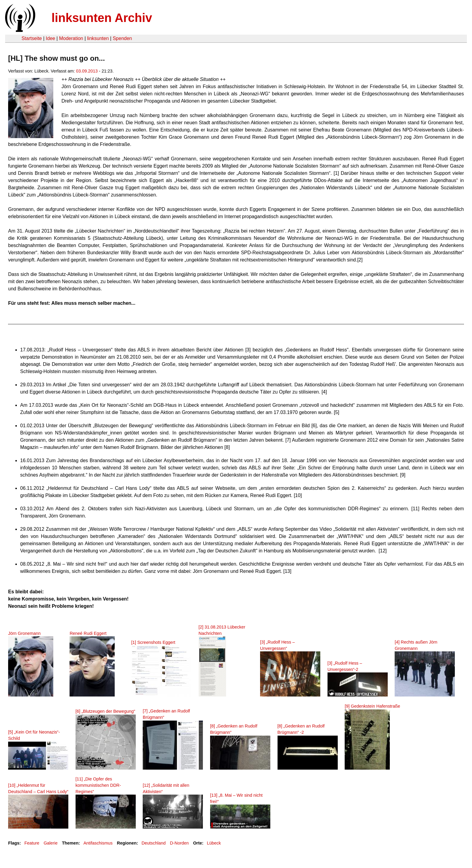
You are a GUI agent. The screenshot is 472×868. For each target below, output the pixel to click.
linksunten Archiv (102, 18)
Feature (32, 843)
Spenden (122, 38)
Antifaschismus (98, 843)
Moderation (71, 38)
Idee (50, 38)
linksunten (98, 38)
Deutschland (154, 843)
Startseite (32, 38)
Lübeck (214, 843)
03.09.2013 (87, 71)
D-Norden (179, 843)
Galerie (51, 843)
